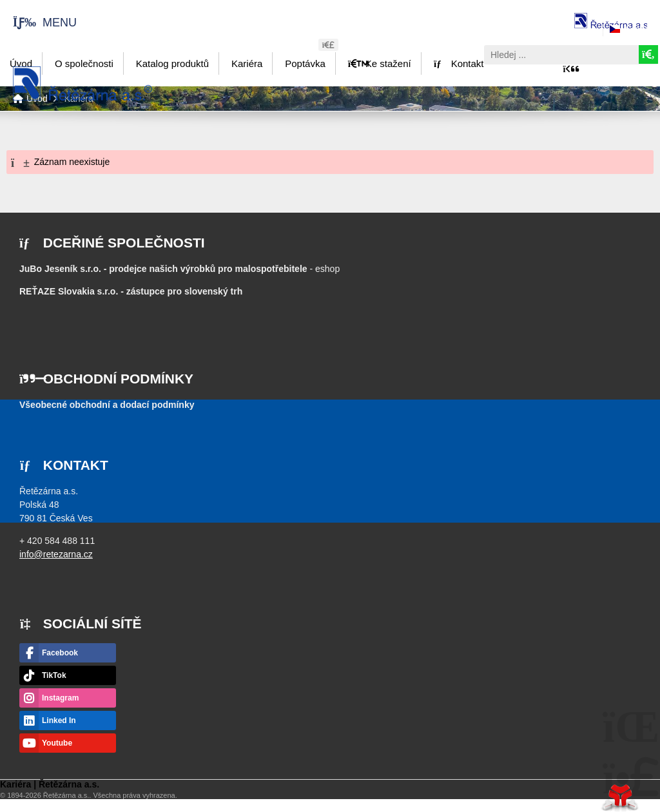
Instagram (60, 698)
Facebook (60, 653)
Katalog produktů (172, 63)
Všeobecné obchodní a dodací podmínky (107, 405)
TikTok (54, 675)
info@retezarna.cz (56, 554)
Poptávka (305, 63)
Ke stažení (380, 63)
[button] (38, 22)
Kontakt (459, 63)
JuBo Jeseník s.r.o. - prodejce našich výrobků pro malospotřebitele (163, 269)
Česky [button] (636, 29)
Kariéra (247, 63)
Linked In (59, 720)
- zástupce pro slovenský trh (131, 291)
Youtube (57, 743)
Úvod (82, 83)
